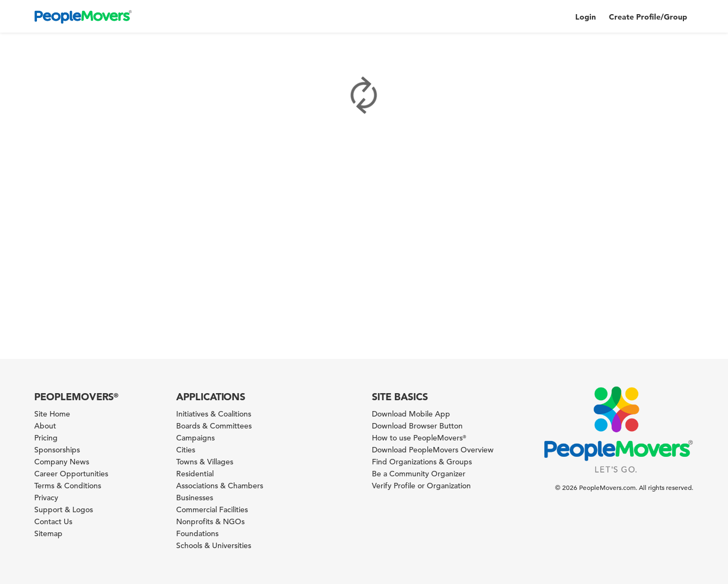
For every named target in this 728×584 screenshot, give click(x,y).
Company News (62, 462)
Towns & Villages (205, 462)
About (45, 426)
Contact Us (53, 521)
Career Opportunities (71, 474)
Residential (195, 474)
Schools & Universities (214, 545)
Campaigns (195, 438)
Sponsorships (57, 450)
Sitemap (48, 533)
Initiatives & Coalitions (214, 414)
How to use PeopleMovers (419, 438)
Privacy (46, 498)
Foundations (197, 533)
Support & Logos (64, 510)
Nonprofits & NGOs (210, 521)
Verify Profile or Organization (421, 486)
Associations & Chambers (220, 486)
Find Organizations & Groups (422, 462)
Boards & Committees (214, 426)
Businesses (195, 498)
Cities (186, 450)
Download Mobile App (411, 414)
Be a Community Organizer (419, 474)
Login (586, 17)
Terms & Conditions (68, 486)
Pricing (46, 438)
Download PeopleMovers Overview (433, 450)
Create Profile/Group (648, 17)
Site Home (52, 414)
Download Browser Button (417, 426)
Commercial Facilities (212, 510)
